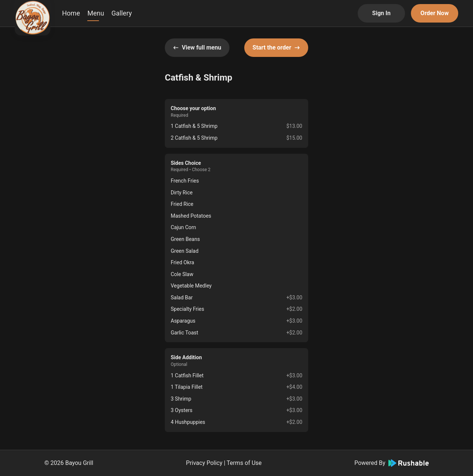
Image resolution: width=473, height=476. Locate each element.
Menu (96, 13)
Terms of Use (244, 463)
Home (71, 13)
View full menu (197, 47)
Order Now (435, 13)
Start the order (276, 47)
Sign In (381, 13)
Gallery (122, 13)
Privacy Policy (204, 463)
